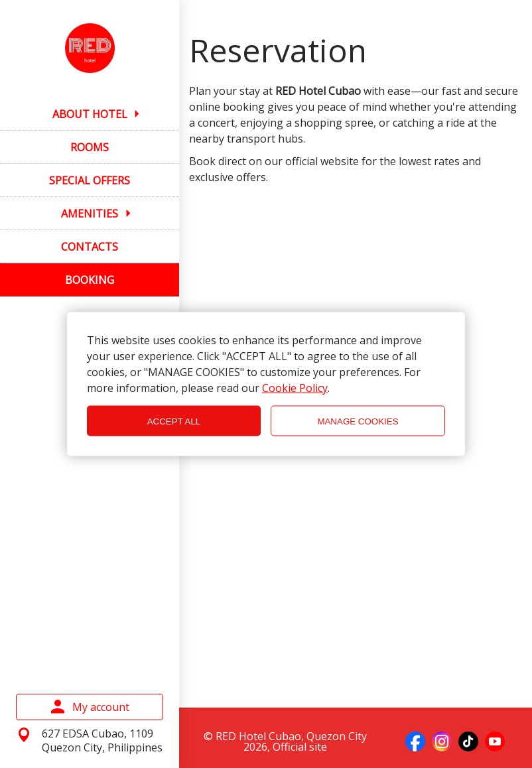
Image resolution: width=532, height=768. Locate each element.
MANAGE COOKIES (358, 421)
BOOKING (90, 280)
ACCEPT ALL (174, 421)
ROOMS (90, 147)
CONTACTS (90, 247)
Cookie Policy (295, 388)
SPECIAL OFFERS (90, 180)
